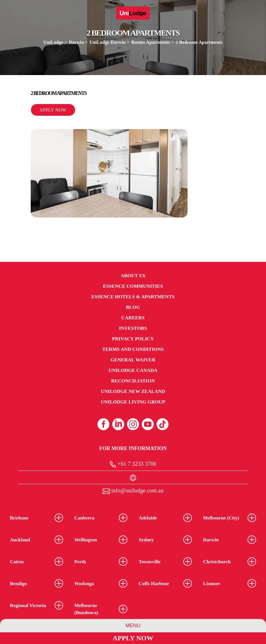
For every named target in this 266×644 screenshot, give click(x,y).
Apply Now (53, 110)
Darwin (76, 42)
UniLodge (53, 42)
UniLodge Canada (133, 370)
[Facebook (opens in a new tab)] (103, 424)
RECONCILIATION (133, 381)
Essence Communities (133, 286)
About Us (133, 276)
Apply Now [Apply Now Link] (133, 638)
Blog (133, 307)
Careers (133, 318)
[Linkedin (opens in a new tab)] (118, 424)
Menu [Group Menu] (133, 626)
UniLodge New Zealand (133, 391)
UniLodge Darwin (108, 42)
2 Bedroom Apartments (199, 42)
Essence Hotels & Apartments (133, 297)
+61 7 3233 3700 (133, 464)
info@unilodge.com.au (133, 491)
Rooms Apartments (151, 42)
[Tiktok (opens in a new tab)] (163, 424)
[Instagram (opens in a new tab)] (133, 424)
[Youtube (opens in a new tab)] (148, 424)
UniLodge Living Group (133, 402)
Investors (133, 328)
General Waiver (133, 360)
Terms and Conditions (133, 349)
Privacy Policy (133, 339)
